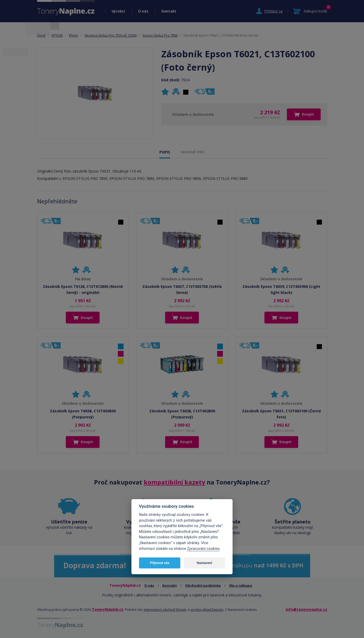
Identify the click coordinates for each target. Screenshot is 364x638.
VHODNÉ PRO (193, 152)
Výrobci (118, 11)
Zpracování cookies (203, 549)
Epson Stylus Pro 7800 (160, 35)
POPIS (165, 152)
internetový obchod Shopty (165, 609)
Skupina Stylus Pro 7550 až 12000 (111, 35)
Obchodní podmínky (203, 585)
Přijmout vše (160, 563)
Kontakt (169, 11)
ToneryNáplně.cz (108, 609)
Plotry (74, 35)
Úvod (41, 35)
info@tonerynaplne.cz (306, 609)
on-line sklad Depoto (207, 609)
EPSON (57, 35)
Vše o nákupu (241, 585)
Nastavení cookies (242, 609)
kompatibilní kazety (174, 482)
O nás (143, 11)
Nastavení (204, 563)
